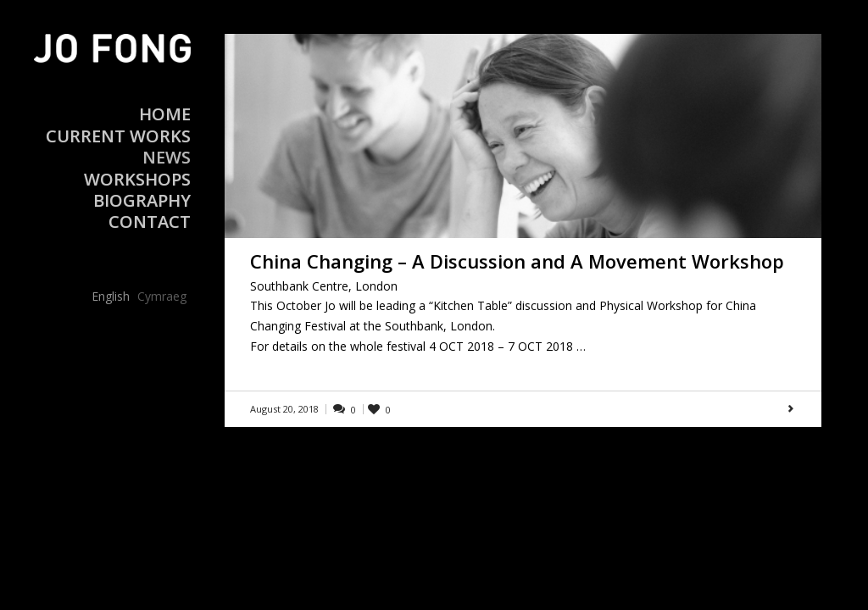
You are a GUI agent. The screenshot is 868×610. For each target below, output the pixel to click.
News (167, 157)
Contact (150, 222)
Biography (142, 200)
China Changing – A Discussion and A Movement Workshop (517, 261)
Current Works (118, 136)
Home (165, 114)
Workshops (137, 179)
